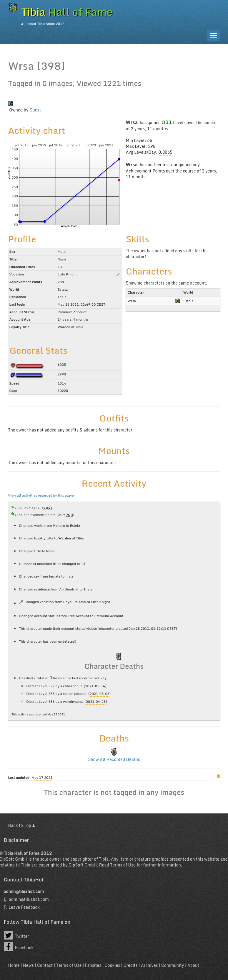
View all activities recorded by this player (42, 495)
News (28, 965)
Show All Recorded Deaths (114, 759)
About (193, 965)
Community (173, 965)
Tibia (104, 859)
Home (14, 965)
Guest (35, 110)
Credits (131, 965)
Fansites (93, 965)
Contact (45, 965)
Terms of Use (123, 865)
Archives (149, 965)
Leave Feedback (24, 907)
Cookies (112, 965)
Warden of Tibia (70, 327)
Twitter (16, 935)
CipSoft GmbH (83, 865)
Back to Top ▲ (22, 825)
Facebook (19, 947)
